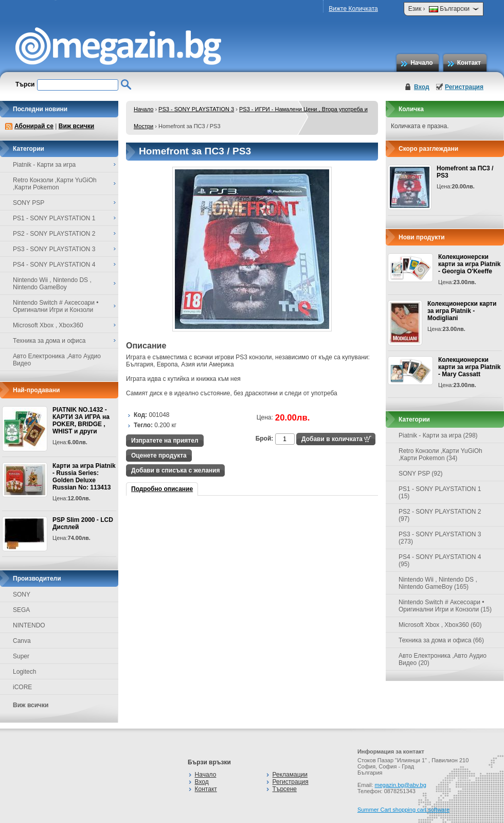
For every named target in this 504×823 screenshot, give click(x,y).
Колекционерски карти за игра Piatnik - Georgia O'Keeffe (469, 264)
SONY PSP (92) (421, 474)
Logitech (24, 672)
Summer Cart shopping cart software (403, 810)
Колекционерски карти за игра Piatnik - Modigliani (462, 311)
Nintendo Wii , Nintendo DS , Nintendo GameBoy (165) (438, 583)
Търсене (285, 789)
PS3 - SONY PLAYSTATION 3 (196, 109)
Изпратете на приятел (165, 441)
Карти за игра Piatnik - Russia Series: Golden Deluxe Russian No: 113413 (84, 477)
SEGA (21, 610)
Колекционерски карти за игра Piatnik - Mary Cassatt (469, 367)
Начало (421, 63)
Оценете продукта (159, 456)
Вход (422, 87)
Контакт (469, 63)
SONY (22, 594)
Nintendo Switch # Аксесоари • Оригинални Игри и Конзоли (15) (445, 606)
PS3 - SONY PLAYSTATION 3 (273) (440, 538)
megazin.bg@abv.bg (401, 785)
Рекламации (290, 775)
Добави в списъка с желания (175, 470)
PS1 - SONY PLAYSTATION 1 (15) (440, 493)
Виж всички (76, 126)
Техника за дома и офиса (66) (441, 640)
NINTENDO (29, 625)
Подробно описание (162, 489)
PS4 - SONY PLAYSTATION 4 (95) (440, 561)
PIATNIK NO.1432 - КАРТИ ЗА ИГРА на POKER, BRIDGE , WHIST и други (81, 421)
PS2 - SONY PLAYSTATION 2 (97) (440, 515)
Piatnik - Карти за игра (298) (438, 435)
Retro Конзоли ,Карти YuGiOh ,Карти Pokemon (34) (440, 454)
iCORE (22, 687)
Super (21, 656)
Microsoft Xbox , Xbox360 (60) (440, 625)
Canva (22, 641)
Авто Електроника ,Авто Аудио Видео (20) (443, 659)
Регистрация (464, 87)
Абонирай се (34, 126)
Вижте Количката (353, 9)
